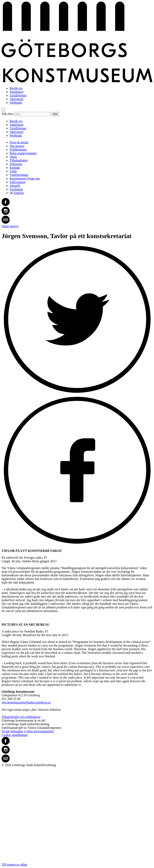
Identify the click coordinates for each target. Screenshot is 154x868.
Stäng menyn (10, 226)
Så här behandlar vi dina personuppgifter (28, 731)
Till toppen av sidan (77, 817)
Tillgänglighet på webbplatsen (21, 717)
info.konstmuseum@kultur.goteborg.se (26, 702)
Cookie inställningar (15, 735)
